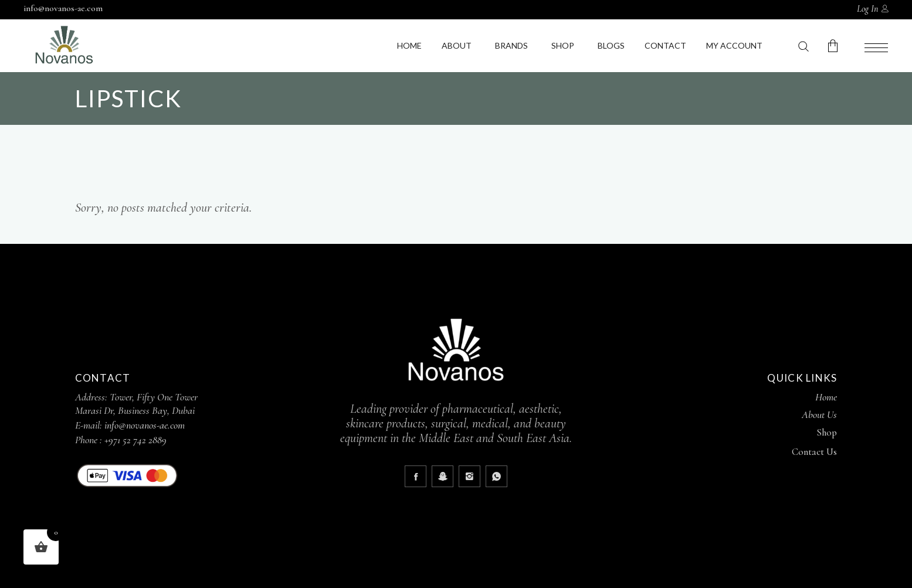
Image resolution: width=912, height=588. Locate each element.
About (457, 45)
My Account (734, 45)
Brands (511, 45)
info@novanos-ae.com (63, 8)
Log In (867, 9)
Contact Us (814, 452)
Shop (563, 45)
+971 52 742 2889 (135, 440)
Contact (665, 45)
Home (409, 45)
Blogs (611, 45)
